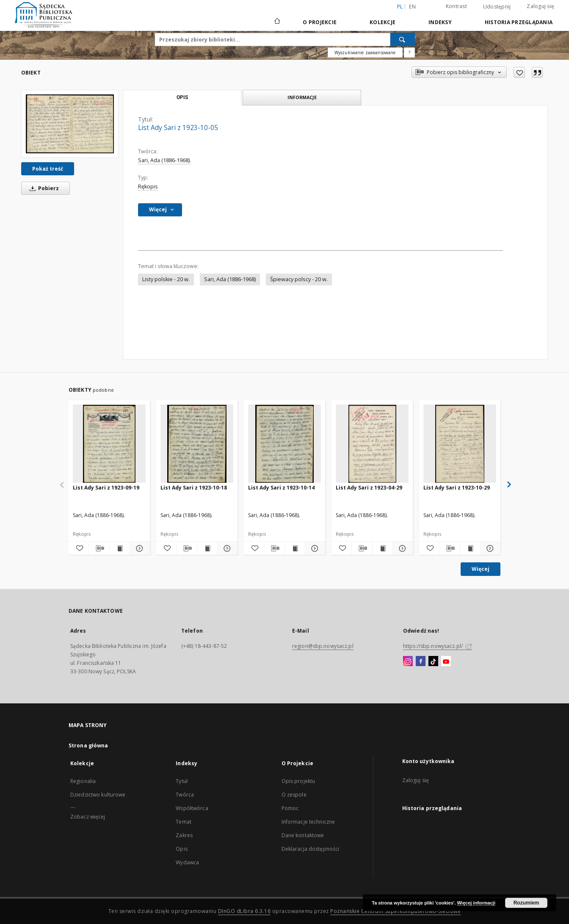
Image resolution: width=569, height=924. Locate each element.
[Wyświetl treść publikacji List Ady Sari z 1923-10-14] (295, 548)
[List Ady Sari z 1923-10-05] (70, 124)
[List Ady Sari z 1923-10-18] (197, 444)
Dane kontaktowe (303, 835)
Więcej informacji (476, 903)
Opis (181, 849)
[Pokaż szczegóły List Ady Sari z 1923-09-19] (139, 548)
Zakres (184, 835)
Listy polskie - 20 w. (166, 279)
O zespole (294, 795)
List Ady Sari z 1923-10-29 (457, 488)
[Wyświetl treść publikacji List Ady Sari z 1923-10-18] (207, 548)
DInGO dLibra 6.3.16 (244, 911)
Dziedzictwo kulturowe (98, 795)
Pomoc (290, 808)
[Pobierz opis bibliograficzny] (99, 548)
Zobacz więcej (88, 817)
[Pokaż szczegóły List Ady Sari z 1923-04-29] (402, 548)
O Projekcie (320, 22)
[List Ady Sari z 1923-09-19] (109, 444)
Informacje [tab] (302, 97)
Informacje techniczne (308, 822)
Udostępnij (497, 7)
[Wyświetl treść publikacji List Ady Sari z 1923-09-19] (120, 548)
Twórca (185, 795)
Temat (184, 822)
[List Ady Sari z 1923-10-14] (284, 444)
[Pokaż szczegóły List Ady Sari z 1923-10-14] (314, 548)
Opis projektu (298, 781)
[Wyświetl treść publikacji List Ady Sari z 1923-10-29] (470, 548)
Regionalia (83, 781)
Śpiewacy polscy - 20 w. (299, 279)
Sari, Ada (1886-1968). (164, 160)
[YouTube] (446, 661)
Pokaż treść (48, 169)
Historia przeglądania (519, 22)
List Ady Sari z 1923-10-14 (281, 488)
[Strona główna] (277, 22)
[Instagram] (408, 661)
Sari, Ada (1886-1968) (230, 279)
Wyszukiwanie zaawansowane (365, 53)
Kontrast (456, 6)
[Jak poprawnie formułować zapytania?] (409, 53)
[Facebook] (421, 661)
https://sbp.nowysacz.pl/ (438, 646)
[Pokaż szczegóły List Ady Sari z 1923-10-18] (226, 548)
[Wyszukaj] (403, 39)
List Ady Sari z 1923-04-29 (369, 488)
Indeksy (440, 22)
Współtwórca (192, 808)
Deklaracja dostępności (311, 849)
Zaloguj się (540, 6)
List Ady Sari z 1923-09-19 (106, 488)
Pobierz (43, 188)
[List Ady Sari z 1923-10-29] (460, 444)
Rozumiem (526, 903)
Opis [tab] (182, 97)
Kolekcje (383, 22)
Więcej (481, 569)
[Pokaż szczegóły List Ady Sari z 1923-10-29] (489, 548)
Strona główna (88, 746)
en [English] (412, 7)
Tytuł (182, 781)
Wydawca (187, 862)
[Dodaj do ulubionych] (519, 72)
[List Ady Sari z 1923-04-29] (372, 444)
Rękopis (148, 187)
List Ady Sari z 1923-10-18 (194, 488)
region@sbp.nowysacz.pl (323, 646)
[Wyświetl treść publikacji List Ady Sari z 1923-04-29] (383, 548)
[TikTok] (433, 661)
